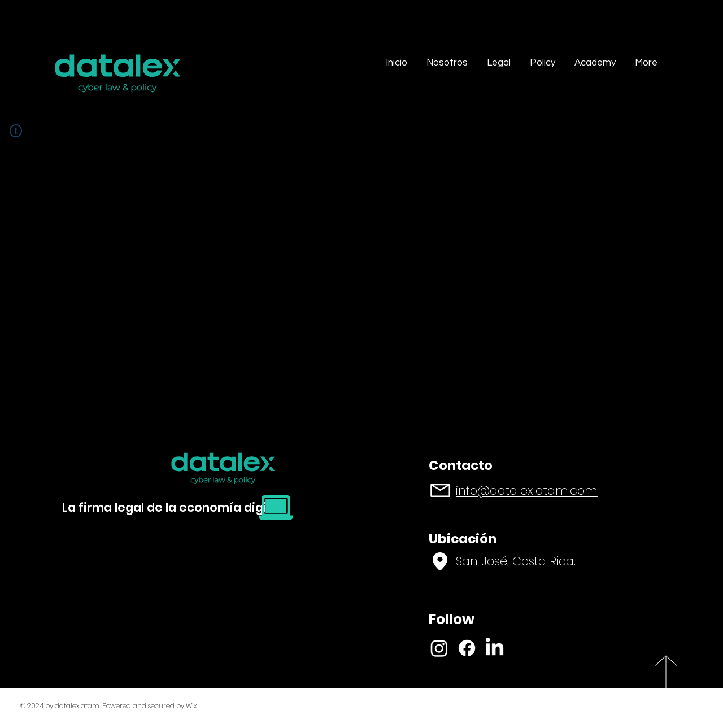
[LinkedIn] (495, 648)
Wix (191, 706)
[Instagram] (439, 648)
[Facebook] (467, 648)
